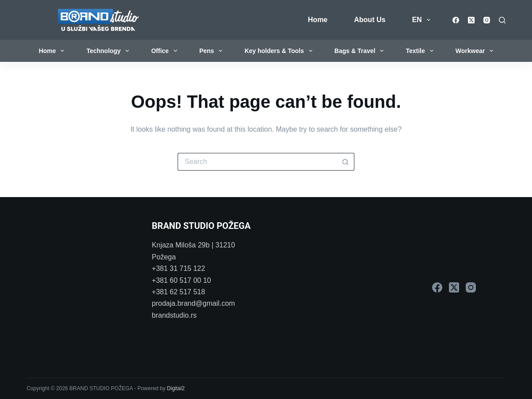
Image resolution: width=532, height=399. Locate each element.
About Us (370, 20)
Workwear (476, 51)
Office (166, 51)
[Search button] (346, 162)
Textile (421, 51)
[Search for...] (257, 162)
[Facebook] (456, 20)
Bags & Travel (361, 51)
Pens (213, 51)
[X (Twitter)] (471, 20)
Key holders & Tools (280, 51)
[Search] (502, 20)
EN (423, 20)
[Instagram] (487, 20)
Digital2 (176, 388)
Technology (110, 51)
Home (318, 20)
